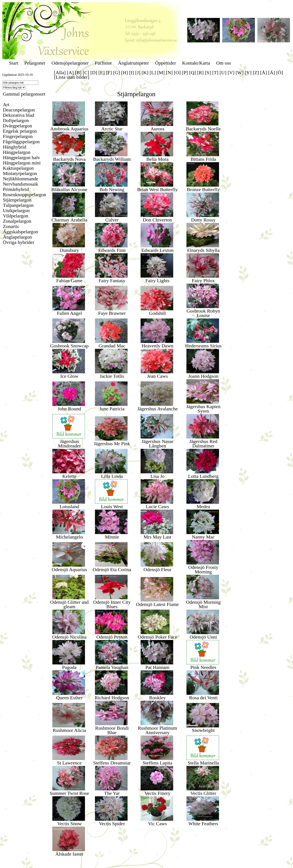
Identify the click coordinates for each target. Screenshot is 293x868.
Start (14, 63)
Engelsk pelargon (20, 131)
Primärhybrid (16, 189)
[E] (102, 73)
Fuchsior (103, 63)
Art (6, 105)
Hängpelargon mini (22, 163)
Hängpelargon (17, 152)
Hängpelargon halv (21, 158)
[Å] (264, 73)
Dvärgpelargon (17, 126)
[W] (240, 73)
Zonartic (11, 226)
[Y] (248, 73)
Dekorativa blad (19, 115)
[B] (78, 73)
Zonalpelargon (17, 221)
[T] (215, 73)
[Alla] (60, 73)
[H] (124, 73)
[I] (132, 73)
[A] (70, 73)
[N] (169, 73)
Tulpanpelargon (18, 205)
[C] (86, 73)
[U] (223, 73)
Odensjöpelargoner (70, 63)
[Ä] (272, 73)
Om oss (224, 63)
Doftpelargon (16, 120)
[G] (116, 73)
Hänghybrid (15, 147)
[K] (145, 73)
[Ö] (280, 73)
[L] (153, 73)
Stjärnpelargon (17, 200)
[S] (208, 73)
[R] (200, 73)
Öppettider (166, 63)
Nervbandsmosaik (20, 184)
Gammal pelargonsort (24, 94)
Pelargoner (35, 63)
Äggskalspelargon (20, 232)
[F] (109, 73)
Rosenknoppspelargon (25, 195)
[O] (177, 73)
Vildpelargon (16, 216)
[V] (231, 73)
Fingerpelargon (18, 136)
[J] (138, 73)
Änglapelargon (17, 237)
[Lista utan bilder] (72, 77)
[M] (161, 73)
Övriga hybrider (19, 242)
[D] (94, 73)
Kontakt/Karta (196, 63)
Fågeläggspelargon (21, 142)
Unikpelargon (16, 210)
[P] (185, 73)
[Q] (192, 73)
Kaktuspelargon (18, 168)
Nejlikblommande (20, 179)
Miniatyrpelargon (20, 173)
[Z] (256, 73)
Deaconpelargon (19, 110)
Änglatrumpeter (133, 63)
